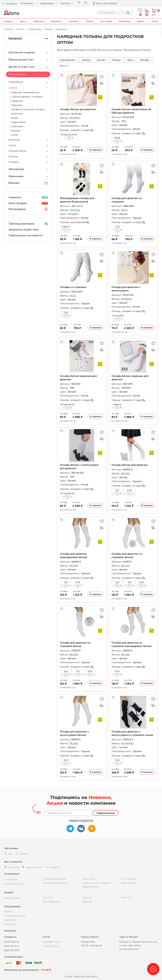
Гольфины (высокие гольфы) (28, 109)
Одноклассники (33, 867)
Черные (15, 131)
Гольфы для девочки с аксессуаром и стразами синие (132, 733)
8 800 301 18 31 (12, 950)
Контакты (66, 3)
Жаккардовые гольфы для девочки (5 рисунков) (77, 200)
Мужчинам (73, 21)
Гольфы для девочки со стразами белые (127, 555)
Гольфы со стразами (73, 287)
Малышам (8, 21)
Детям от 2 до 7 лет (22, 67)
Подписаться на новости (25, 235)
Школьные (17, 126)
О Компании (27, 3)
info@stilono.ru (51, 946)
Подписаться (106, 813)
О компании (11, 879)
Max (8, 854)
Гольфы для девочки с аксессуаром (126, 289)
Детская (48, 897)
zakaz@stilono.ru (52, 942)
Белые (14, 118)
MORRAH (75, 118)
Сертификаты (129, 883)
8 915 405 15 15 (12, 946)
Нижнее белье (17, 151)
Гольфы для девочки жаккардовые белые (73, 555)
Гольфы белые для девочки (78, 109)
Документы (10, 924)
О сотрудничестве (14, 884)
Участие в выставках (54, 879)
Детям (23, 21)
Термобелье (16, 82)
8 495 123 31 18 (11, 942)
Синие (14, 135)
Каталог (155, 21)
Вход (97, 3)
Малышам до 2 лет (21, 60)
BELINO (126, 473)
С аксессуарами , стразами (27, 97)
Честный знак (129, 879)
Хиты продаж (106, 21)
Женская (87, 897)
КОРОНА (75, 210)
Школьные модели (22, 52)
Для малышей (12, 898)
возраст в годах (82, 130)
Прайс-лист (11, 920)
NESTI (124, 210)
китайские (17, 114)
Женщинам (56, 21)
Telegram (53, 867)
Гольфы (13, 87)
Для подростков (52, 902)
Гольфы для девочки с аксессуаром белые (74, 733)
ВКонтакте (12, 867)
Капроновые (18, 122)
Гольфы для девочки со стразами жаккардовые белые (132, 644)
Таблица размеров (28, 224)
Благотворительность (55, 883)
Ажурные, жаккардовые (25, 92)
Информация (47, 3)
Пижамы (14, 162)
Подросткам (38, 21)
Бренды (141, 21)
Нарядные (17, 101)
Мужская (87, 902)
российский (80, 222)
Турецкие (16, 105)
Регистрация (110, 3)
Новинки (90, 21)
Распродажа (124, 21)
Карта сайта (89, 879)
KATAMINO (127, 743)
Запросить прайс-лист (24, 230)
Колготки (14, 140)
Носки (12, 145)
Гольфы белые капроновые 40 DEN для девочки (131, 111)
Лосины (13, 156)
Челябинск (11, 4)
